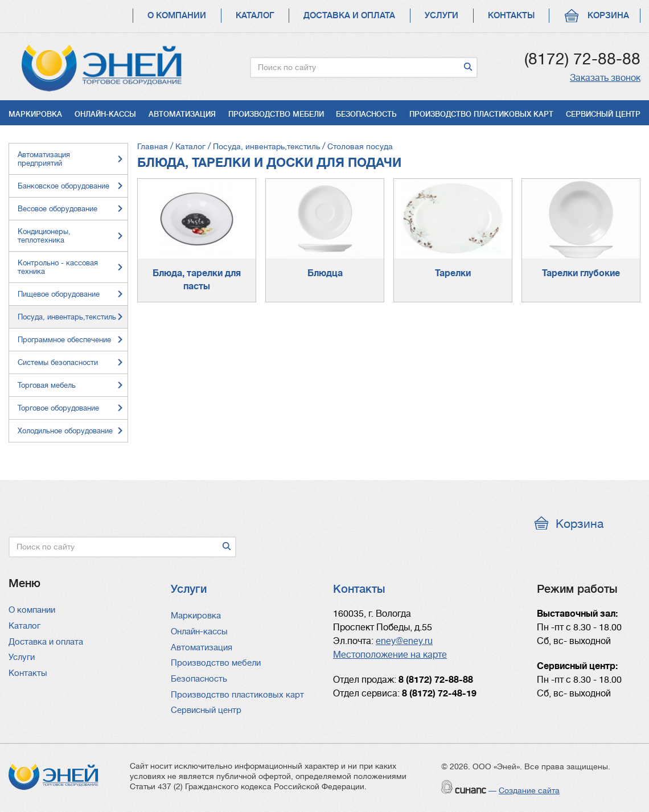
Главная (153, 146)
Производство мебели (276, 114)
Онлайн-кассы (105, 114)
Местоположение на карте (390, 655)
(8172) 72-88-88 (582, 59)
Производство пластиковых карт (481, 114)
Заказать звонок (605, 78)
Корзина (608, 16)
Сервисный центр (603, 114)
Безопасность (366, 114)
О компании (177, 16)
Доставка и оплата (349, 16)
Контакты (511, 16)
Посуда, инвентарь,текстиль (266, 146)
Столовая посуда (360, 146)
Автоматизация (182, 114)
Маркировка (35, 114)
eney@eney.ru (404, 641)
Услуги (441, 16)
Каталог (255, 16)
